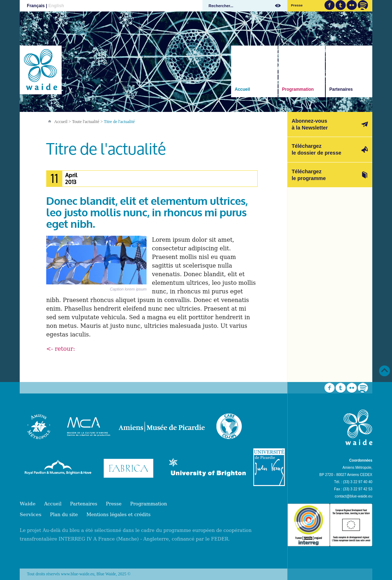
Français (36, 6)
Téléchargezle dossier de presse (316, 149)
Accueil (242, 89)
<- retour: (61, 349)
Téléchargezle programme (309, 175)
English (56, 6)
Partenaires (341, 89)
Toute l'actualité (86, 122)
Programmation (298, 89)
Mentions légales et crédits (118, 515)
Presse (297, 5)
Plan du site (64, 515)
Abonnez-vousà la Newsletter (310, 124)
